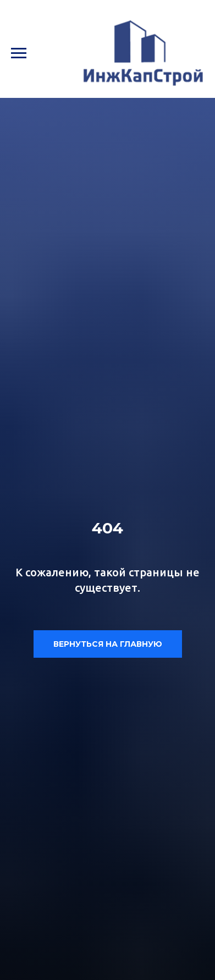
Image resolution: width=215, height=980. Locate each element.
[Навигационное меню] (19, 53)
